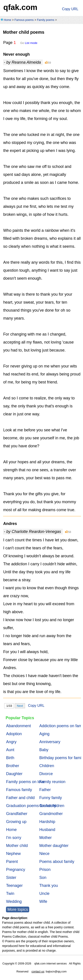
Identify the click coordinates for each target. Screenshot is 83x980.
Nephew (13, 854)
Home (8, 20)
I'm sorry (14, 838)
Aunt (10, 750)
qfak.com (20, 7)
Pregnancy (15, 870)
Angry (11, 742)
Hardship (47, 822)
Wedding (14, 901)
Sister (11, 878)
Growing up (16, 822)
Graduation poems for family (31, 806)
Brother (13, 766)
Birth (10, 758)
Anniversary (50, 742)
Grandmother (51, 814)
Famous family (19, 790)
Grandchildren (52, 806)
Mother (45, 838)
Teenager (14, 886)
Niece (44, 854)
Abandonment (18, 726)
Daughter (14, 774)
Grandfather (17, 814)
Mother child (17, 846)
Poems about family (57, 862)
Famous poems (24, 20)
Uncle (44, 894)
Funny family (50, 798)
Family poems (46, 20)
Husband (47, 830)
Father (45, 790)
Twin (10, 894)
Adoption (14, 734)
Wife (43, 901)
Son (43, 878)
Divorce (46, 774)
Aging (44, 734)
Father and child (20, 798)
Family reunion (52, 782)
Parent (12, 862)
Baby (44, 750)
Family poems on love (25, 782)
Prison (45, 870)
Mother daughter (54, 846)
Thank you (48, 886)
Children (47, 766)
